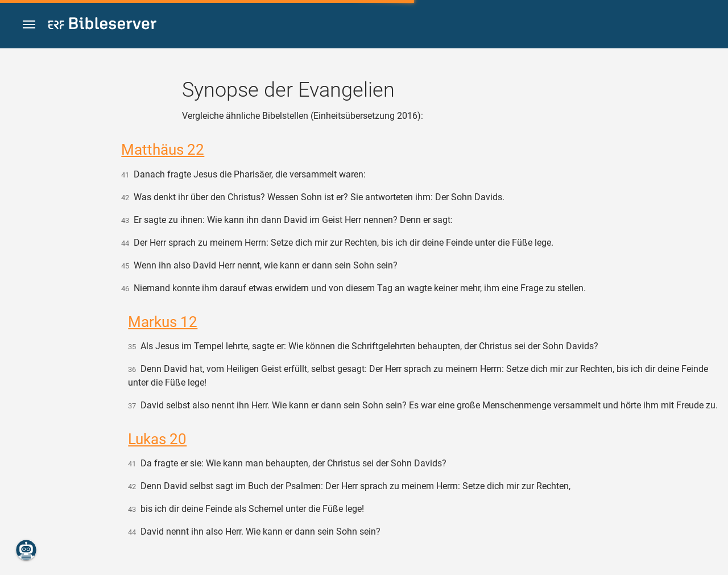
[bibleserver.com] (102, 25)
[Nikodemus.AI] (26, 550)
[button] (29, 25)
